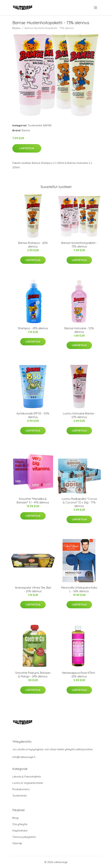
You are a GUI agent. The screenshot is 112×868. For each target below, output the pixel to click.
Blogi (15, 818)
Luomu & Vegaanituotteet (28, 783)
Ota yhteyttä (20, 824)
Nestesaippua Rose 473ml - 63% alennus (79, 675)
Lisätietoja (27, 148)
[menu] (96, 8)
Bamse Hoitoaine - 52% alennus (79, 330)
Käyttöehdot (20, 831)
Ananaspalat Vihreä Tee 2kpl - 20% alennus (33, 589)
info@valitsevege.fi (24, 757)
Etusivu (16, 28)
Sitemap (17, 843)
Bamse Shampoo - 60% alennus (33, 245)
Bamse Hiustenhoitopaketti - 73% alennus (79, 245)
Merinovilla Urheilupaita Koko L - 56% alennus (79, 589)
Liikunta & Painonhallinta (26, 777)
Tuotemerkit (35, 125)
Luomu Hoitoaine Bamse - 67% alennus (79, 415)
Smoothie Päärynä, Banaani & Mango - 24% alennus (33, 675)
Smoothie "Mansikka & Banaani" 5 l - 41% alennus (33, 501)
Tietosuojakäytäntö (24, 837)
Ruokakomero (21, 789)
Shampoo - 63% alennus (33, 328)
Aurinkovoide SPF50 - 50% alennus (33, 415)
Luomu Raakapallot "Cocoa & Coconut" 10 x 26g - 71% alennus (79, 502)
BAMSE (47, 125)
